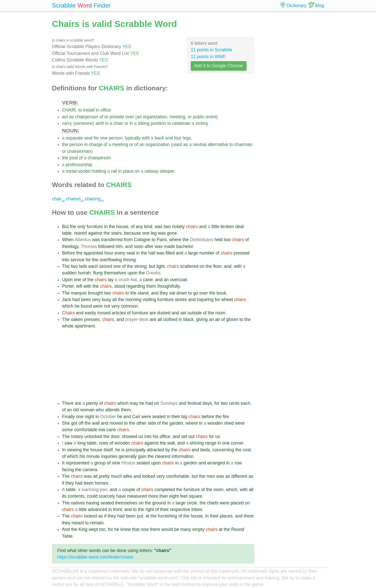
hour (109, 253)
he (77, 306)
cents (234, 403)
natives (78, 503)
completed (165, 490)
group (100, 463)
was (159, 227)
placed (237, 503)
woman (87, 410)
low (102, 430)
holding (99, 171)
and (169, 138)
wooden (215, 423)
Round (238, 529)
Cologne (142, 240)
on (137, 171)
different (239, 476)
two (167, 227)
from (128, 240)
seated (159, 417)
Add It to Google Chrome (219, 66)
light (161, 266)
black (188, 319)
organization (155, 117)
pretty (104, 476)
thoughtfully (169, 286)
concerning (223, 450)
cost (247, 450)
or (106, 117)
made (169, 246)
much (117, 476)
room (220, 313)
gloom (232, 319)
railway (152, 171)
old (76, 410)
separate (74, 138)
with (146, 138)
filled (170, 253)
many (186, 529)
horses (101, 483)
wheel (227, 300)
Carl (136, 417)
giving (202, 319)
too (102, 529)
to (80, 110)
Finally (68, 417)
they (164, 293)
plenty (92, 403)
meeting (178, 117)
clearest (163, 456)
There (68, 403)
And (66, 529)
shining (197, 443)
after (149, 246)
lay (111, 280)
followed (106, 246)
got (74, 423)
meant (78, 523)
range (211, 443)
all (115, 300)
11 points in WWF (208, 57)
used (177, 144)
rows (104, 443)
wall (96, 423)
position (158, 123)
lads (83, 266)
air (217, 319)
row (238, 463)
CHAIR (69, 110)
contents (76, 496)
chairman (243, 144)
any (139, 227)
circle (192, 503)
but (152, 266)
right (150, 509)
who (100, 410)
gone (172, 233)
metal (71, 171)
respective (180, 509)
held (218, 240)
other (141, 423)
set (183, 313)
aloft (100, 123)
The (66, 266)
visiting (149, 300)
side (152, 423)
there (249, 516)
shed (229, 423)
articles (119, 313)
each (93, 266)
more (153, 496)
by (168, 450)
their (176, 417)
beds (205, 450)
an (139, 117)
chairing (94, 199)
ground (159, 503)
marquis (79, 293)
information (183, 456)
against (95, 233)
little (215, 227)
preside (117, 117)
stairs (116, 233)
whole (68, 326)
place (128, 171)
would (167, 529)
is (123, 450)
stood (120, 286)
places (226, 516)
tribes (197, 509)
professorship (79, 165)
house (122, 227)
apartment (85, 326)
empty (199, 529)
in (98, 110)
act (65, 117)
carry (67, 123)
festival (194, 403)
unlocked (93, 436)
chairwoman (79, 151)
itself (108, 450)
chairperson (87, 117)
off (81, 423)
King (83, 529)
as (71, 117)
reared (81, 233)
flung (98, 273)
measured (137, 496)
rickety (178, 227)
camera (90, 470)
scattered (189, 266)
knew (126, 529)
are (153, 313)
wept (93, 529)
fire (226, 417)
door (115, 436)
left (79, 286)
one (104, 138)
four (178, 138)
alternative (218, 144)
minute (93, 456)
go (196, 293)
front (117, 509)
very (96, 300)
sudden (69, 273)
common (129, 306)
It (63, 463)
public (199, 117)
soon (139, 246)
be (142, 403)
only (81, 227)
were (98, 306)
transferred (112, 240)
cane (148, 280)
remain (97, 523)
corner (237, 443)
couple (129, 490)
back (159, 138)
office (106, 110)
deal (240, 227)
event (211, 117)
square (196, 496)
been (86, 300)
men (211, 476)
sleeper (167, 171)
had (76, 300)
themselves (115, 273)
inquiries (109, 456)
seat (88, 138)
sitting (144, 123)
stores (181, 300)
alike (128, 476)
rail (114, 171)
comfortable (86, 430)
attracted (155, 450)
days (207, 403)
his (156, 436)
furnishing (168, 516)
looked (149, 476)
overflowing (111, 260)
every (120, 253)
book (221, 293)
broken (227, 227)
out (192, 436)
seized (106, 266)
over (130, 117)
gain (142, 456)
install (89, 110)
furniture (95, 227)
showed (130, 436)
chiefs (213, 503)
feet (184, 496)
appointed (93, 253)
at (148, 516)
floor (217, 266)
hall (152, 253)
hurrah (84, 273)
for (96, 138)
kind (148, 227)
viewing (74, 450)
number (207, 253)
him (119, 246)
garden (176, 423)
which (68, 306)
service (77, 260)
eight (174, 496)
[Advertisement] (158, 365)
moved (104, 313)
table (67, 233)
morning (133, 300)
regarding (136, 286)
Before (69, 253)
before (208, 417)
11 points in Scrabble (211, 50)
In (64, 450)
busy (106, 300)
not (107, 306)
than (164, 496)
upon (132, 273)
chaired (75, 199)
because (133, 233)
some (67, 430)
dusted (164, 313)
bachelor (185, 246)
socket (84, 171)
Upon (67, 280)
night (89, 417)
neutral (200, 144)
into (66, 260)
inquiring (205, 300)
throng (130, 260)
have (121, 496)
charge (96, 144)
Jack (67, 300)
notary (77, 436)
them (151, 286)
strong (140, 266)
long (82, 443)
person (116, 138)
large (193, 253)
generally (128, 456)
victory (202, 123)
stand (143, 293)
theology (70, 246)
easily (90, 313)
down (182, 293)
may (134, 403)
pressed (242, 253)
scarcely (107, 496)
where (175, 240)
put (140, 516)
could (92, 496)
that (136, 529)
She (66, 423)
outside (195, 313)
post (73, 158)
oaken (77, 319)
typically (133, 138)
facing (68, 470)
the (65, 144)
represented (78, 463)
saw (68, 443)
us (141, 436)
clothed (170, 319)
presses (92, 319)
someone (84, 123)
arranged (216, 463)
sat (172, 293)
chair (118, 123)
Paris (162, 240)
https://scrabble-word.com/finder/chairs (95, 557)
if (63, 483)
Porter (68, 286)
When (68, 240)
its (64, 496)
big (184, 417)
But (65, 227)
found (86, 306)
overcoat (178, 280)
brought (96, 293)
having (93, 503)
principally (136, 450)
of (101, 117)
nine (116, 463)
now (145, 529)
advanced (98, 509)
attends (112, 410)
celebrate (181, 123)
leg (154, 233)
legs (187, 138)
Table (67, 536)
